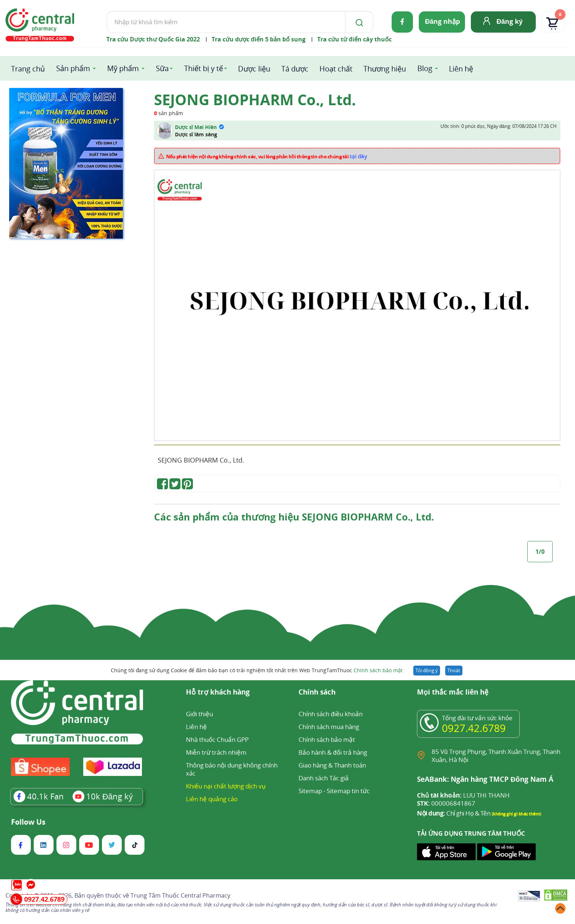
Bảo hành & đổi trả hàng (333, 752)
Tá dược (295, 69)
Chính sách (317, 693)
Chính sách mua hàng (329, 727)
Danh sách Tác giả (324, 778)
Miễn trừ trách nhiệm (216, 752)
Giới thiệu (199, 714)
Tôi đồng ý (427, 670)
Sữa (162, 68)
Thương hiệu (385, 69)
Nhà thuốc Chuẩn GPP (217, 739)
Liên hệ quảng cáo (212, 799)
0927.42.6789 (474, 728)
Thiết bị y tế (204, 68)
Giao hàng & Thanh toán (332, 765)
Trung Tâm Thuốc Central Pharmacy (180, 895)
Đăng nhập (442, 21)
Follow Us (28, 822)
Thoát (454, 670)
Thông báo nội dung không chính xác (232, 769)
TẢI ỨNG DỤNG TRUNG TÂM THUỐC (471, 833)
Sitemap (310, 791)
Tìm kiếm (107, 11)
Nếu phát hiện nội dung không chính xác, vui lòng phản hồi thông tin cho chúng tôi (267, 156)
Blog (425, 68)
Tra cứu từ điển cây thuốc (354, 39)
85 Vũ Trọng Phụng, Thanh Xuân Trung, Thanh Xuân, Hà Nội (496, 756)
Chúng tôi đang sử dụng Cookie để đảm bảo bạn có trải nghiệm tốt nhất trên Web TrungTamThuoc (257, 670)
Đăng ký (510, 21)
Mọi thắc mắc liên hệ (453, 693)
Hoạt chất (336, 69)
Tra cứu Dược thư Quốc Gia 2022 (153, 39)
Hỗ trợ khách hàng (218, 693)
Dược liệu (254, 69)
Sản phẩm (73, 68)
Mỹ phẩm (123, 68)
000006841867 (446, 803)
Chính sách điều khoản (330, 714)
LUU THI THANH (463, 795)
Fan (39, 796)
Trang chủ (28, 69)
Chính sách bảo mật (378, 670)
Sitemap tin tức (348, 791)
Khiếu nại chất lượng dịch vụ (226, 786)
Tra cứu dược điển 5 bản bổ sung (259, 39)
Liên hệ (461, 69)
